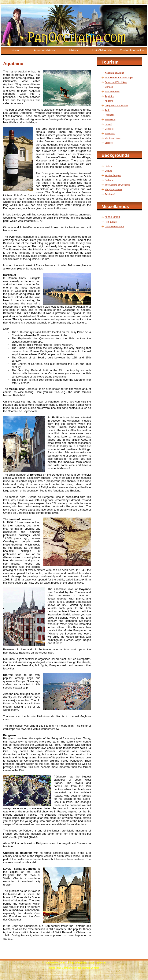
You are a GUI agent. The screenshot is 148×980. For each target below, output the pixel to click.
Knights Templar (113, 175)
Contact (95, 968)
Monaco (109, 87)
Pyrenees (110, 115)
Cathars (109, 180)
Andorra (109, 101)
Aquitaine (110, 96)
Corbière (109, 129)
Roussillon (110, 119)
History (74, 50)
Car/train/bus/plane (114, 226)
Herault (108, 124)
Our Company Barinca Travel (73, 968)
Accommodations (44, 50)
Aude (107, 110)
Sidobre (109, 143)
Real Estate (111, 222)
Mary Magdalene (113, 189)
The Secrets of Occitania (117, 185)
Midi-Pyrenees (112, 92)
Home (15, 50)
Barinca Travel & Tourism (92, 963)
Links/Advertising (103, 50)
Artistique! (110, 194)
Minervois (110, 133)
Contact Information (132, 50)
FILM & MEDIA (112, 217)
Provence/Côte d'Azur (116, 82)
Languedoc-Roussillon (116, 105)
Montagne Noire (113, 138)
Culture (108, 171)
